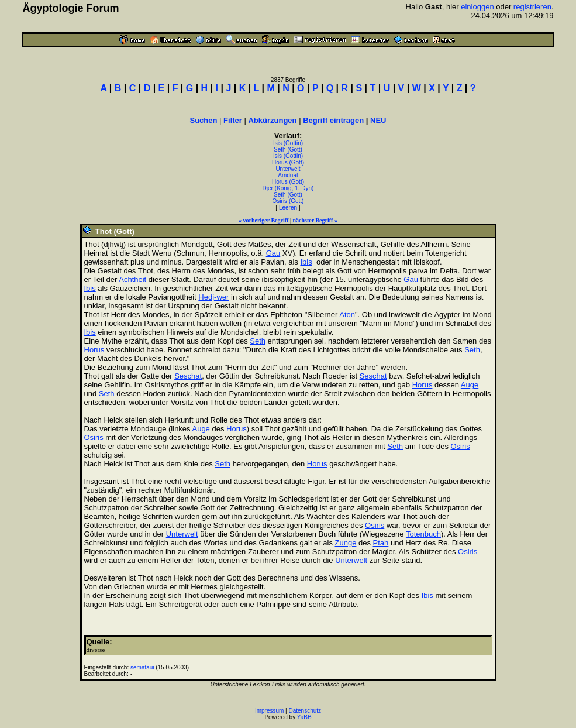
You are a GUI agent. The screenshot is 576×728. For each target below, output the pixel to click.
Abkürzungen (272, 120)
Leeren (288, 207)
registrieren (532, 7)
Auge (470, 385)
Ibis (306, 262)
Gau (273, 253)
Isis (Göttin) (288, 143)
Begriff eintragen (333, 120)
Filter (233, 120)
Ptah (381, 543)
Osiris (94, 437)
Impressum (269, 711)
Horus (94, 350)
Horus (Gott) (288, 162)
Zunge (346, 543)
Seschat (188, 376)
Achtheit (132, 279)
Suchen (204, 120)
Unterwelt (288, 169)
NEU (378, 120)
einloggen (477, 7)
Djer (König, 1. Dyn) (288, 188)
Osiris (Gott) (288, 201)
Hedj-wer (213, 297)
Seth (258, 341)
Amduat (288, 175)
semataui (142, 667)
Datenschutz (305, 711)
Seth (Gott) (288, 150)
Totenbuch (423, 534)
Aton (347, 315)
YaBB (304, 717)
